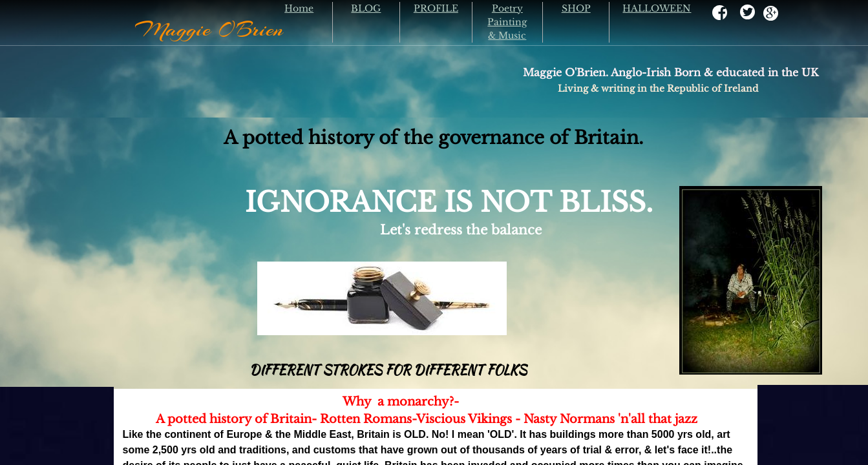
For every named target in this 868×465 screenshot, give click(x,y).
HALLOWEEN (657, 8)
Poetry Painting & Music (507, 22)
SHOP (576, 8)
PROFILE (436, 8)
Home (299, 8)
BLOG (366, 8)
